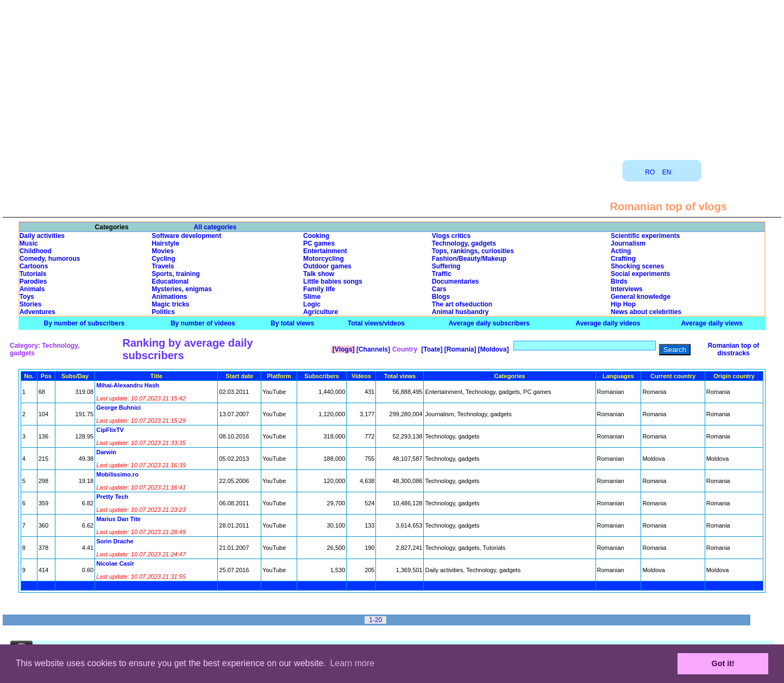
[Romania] (459, 349)
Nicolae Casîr (115, 563)
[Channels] (372, 349)
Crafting (623, 259)
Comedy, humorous (50, 259)
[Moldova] (492, 349)
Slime (312, 297)
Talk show (319, 274)
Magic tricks (170, 304)
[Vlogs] (343, 349)
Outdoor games (327, 266)
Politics (163, 312)
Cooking (316, 236)
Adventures (37, 312)
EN (667, 172)
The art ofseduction (462, 304)
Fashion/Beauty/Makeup (469, 259)
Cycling (163, 259)
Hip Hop (623, 304)
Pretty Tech (112, 497)
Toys (27, 297)
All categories (215, 227)
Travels (163, 266)
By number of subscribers (84, 323)
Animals (32, 289)
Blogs (441, 297)
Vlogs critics (451, 236)
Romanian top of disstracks (734, 349)
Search (675, 350)
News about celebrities (646, 312)
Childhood (36, 251)
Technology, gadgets (464, 243)
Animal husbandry (460, 312)
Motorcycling (324, 259)
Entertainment (325, 251)
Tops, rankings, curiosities (473, 251)
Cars (439, 289)
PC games (319, 243)
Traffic (442, 274)
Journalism (628, 243)
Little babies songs (333, 281)
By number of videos (203, 323)
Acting (621, 251)
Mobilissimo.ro (117, 474)
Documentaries (456, 281)
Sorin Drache (115, 541)
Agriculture (321, 312)
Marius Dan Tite (118, 519)
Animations (169, 297)
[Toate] (431, 349)
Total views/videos (376, 323)
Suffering (446, 266)
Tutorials (33, 274)
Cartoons (34, 266)
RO (650, 172)
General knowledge (641, 297)
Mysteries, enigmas (182, 289)
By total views (292, 323)
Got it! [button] (723, 663)
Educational (170, 281)
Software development (186, 236)
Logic (312, 304)
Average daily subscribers (489, 323)
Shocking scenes (637, 266)
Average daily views (712, 323)
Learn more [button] (352, 663)
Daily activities (42, 236)
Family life (319, 289)
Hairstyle (165, 243)
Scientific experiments (645, 236)
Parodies (33, 281)
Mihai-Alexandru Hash (128, 385)
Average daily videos (608, 323)
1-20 (375, 620)
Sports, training (176, 274)
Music (29, 243)
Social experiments (640, 274)
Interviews (627, 289)
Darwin (106, 452)
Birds (619, 281)
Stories (31, 304)
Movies (163, 251)
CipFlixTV (110, 430)
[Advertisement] (392, 76)
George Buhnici (118, 408)
